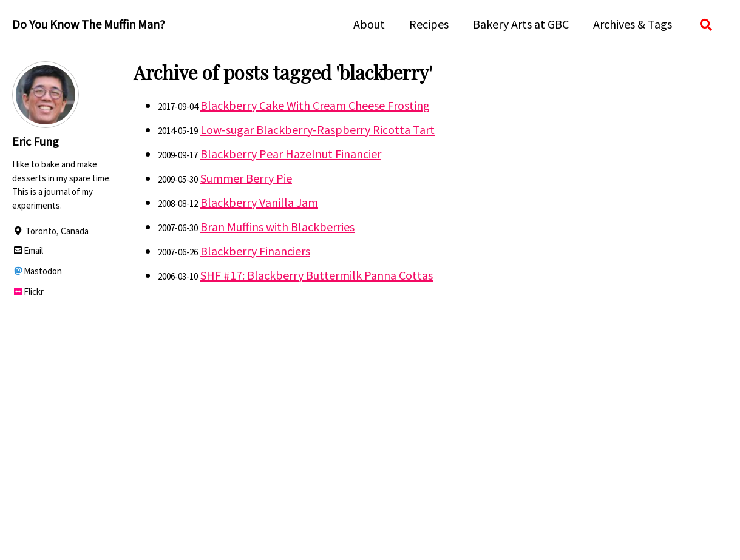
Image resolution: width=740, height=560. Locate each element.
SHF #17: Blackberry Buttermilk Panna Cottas (317, 275)
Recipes (429, 24)
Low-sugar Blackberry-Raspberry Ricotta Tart (317, 130)
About (369, 24)
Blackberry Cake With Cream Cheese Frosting (315, 105)
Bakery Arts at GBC (521, 24)
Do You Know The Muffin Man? (89, 24)
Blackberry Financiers (255, 251)
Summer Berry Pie (246, 178)
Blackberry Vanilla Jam (259, 202)
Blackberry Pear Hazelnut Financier (291, 154)
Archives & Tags (633, 24)
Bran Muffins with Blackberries (277, 227)
